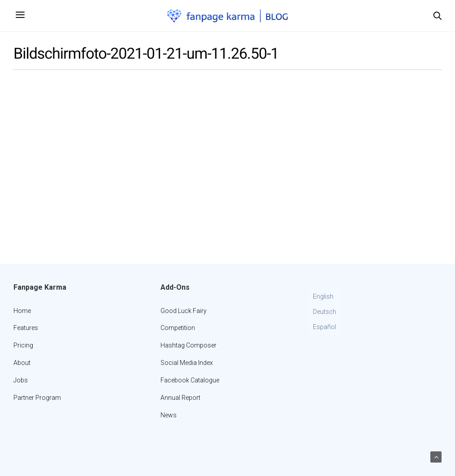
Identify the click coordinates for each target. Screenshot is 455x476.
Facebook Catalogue (190, 380)
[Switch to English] (325, 297)
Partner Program (37, 398)
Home (22, 311)
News (169, 415)
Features (26, 328)
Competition (178, 328)
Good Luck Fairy (184, 311)
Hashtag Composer (188, 345)
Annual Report (180, 398)
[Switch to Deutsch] (325, 312)
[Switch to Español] (325, 327)
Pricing (23, 345)
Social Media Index (187, 363)
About (22, 363)
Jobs (21, 380)
